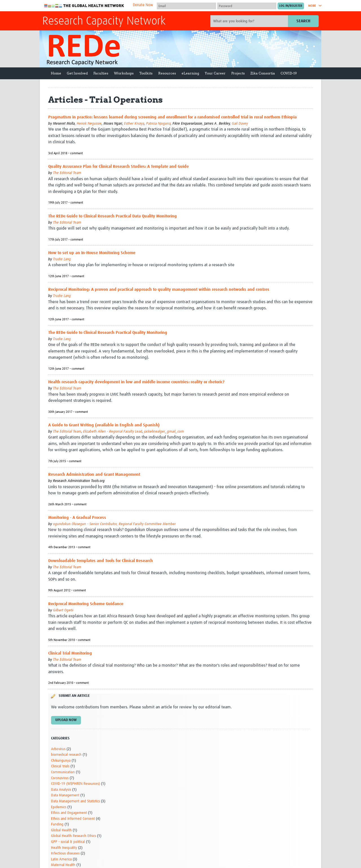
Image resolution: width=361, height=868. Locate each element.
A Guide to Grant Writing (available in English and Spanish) (104, 425)
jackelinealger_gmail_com (164, 432)
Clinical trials (60, 766)
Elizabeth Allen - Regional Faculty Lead (113, 432)
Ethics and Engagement (69, 813)
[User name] (186, 6)
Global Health (61, 830)
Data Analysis (61, 790)
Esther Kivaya (134, 124)
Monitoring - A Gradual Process (77, 518)
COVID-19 (289, 73)
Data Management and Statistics (75, 801)
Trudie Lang (62, 259)
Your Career (215, 73)
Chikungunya (61, 761)
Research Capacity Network (104, 21)
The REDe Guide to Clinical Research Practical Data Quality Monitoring (113, 216)
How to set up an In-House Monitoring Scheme (92, 253)
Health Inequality (64, 848)
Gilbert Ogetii (63, 610)
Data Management (65, 795)
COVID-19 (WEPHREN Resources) (75, 784)
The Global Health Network (84, 6)
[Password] (247, 6)
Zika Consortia (263, 73)
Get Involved (77, 73)
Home (56, 73)
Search (303, 21)
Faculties (101, 73)
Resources (167, 73)
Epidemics (59, 807)
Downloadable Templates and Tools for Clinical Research (101, 561)
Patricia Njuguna (158, 124)
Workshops (124, 73)
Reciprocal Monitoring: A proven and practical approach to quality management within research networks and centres (159, 289)
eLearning (190, 73)
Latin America (61, 859)
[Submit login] (291, 6)
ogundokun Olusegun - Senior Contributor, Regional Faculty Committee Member (114, 524)
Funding (57, 824)
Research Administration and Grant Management (94, 474)
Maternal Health (63, 865)
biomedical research (66, 755)
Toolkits (146, 73)
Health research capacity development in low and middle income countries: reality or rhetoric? (136, 382)
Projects (238, 73)
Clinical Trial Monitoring (70, 653)
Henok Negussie (89, 124)
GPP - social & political (68, 842)
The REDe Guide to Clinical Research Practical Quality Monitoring (108, 333)
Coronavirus (60, 778)
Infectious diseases (65, 853)
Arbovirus (58, 749)
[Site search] (250, 21)
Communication (63, 772)
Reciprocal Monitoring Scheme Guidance (86, 604)
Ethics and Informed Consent (73, 819)
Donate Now (143, 5)
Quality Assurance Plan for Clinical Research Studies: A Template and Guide (118, 167)
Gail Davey (240, 124)
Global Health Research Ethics (73, 836)
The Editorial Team (67, 173)
